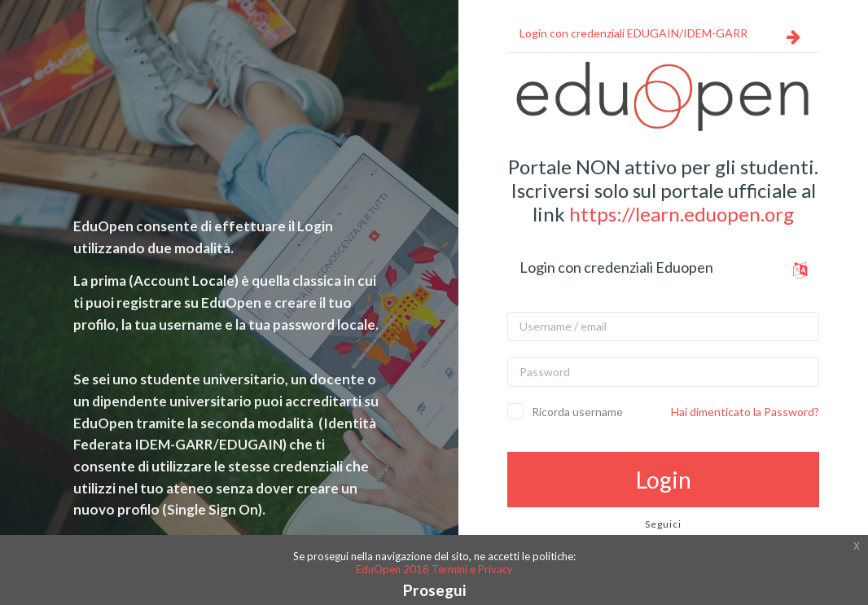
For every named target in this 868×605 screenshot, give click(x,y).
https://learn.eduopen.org (682, 214)
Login (664, 480)
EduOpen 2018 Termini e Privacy (434, 569)
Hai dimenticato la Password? (745, 412)
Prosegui (434, 590)
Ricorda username (577, 412)
